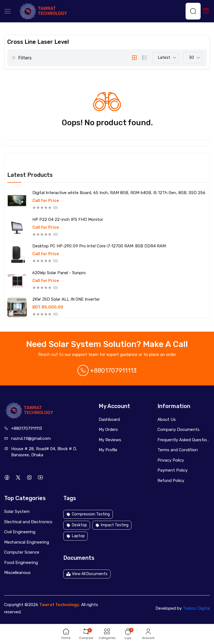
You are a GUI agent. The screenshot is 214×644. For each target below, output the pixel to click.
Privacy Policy (171, 460)
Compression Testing (88, 514)
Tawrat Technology (59, 605)
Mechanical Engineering (27, 542)
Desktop (77, 525)
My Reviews (110, 440)
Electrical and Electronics (28, 522)
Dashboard (109, 419)
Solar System (17, 512)
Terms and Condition (178, 450)
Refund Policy (171, 481)
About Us (167, 419)
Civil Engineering (20, 532)
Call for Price (46, 201)
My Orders (108, 430)
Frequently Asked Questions (184, 440)
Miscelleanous (17, 573)
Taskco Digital (196, 608)
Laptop (76, 536)
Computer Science (22, 552)
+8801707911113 (107, 371)
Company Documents (178, 430)
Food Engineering (21, 563)
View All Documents (87, 574)
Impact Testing (112, 525)
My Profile (108, 450)
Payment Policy (172, 470)
